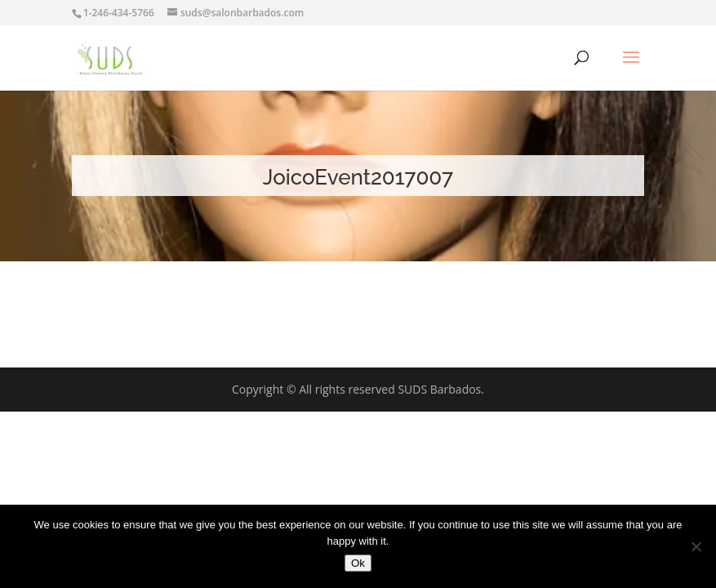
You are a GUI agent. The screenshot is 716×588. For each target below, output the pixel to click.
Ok (358, 563)
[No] (696, 546)
